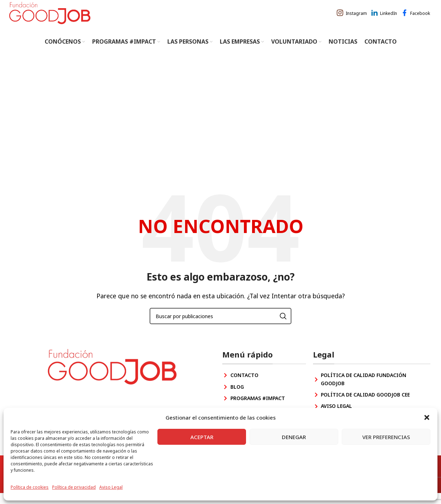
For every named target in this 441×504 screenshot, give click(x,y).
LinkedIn (389, 19)
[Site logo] (54, 18)
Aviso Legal (111, 487)
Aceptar (202, 437)
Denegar (294, 437)
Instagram (356, 19)
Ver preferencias (386, 437)
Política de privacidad (74, 487)
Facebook (420, 19)
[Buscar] (220, 327)
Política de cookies (30, 487)
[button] (427, 417)
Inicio (204, 145)
